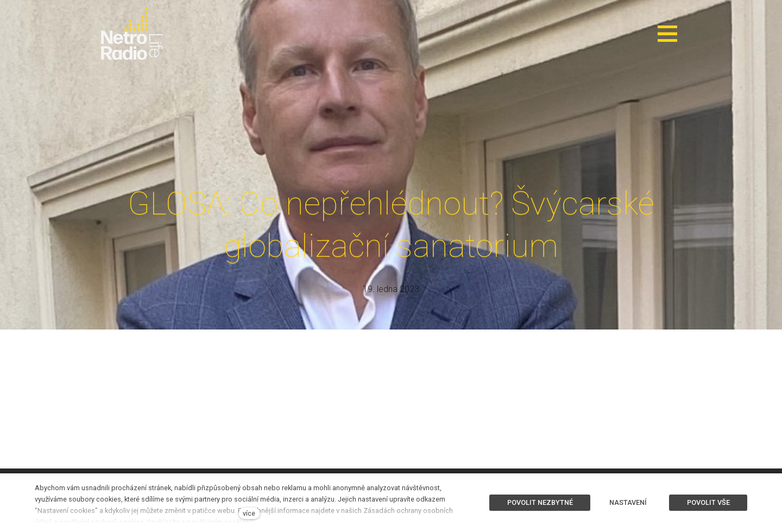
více (249, 513)
